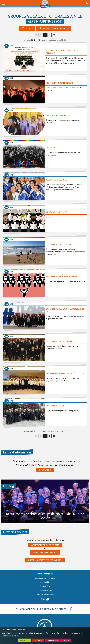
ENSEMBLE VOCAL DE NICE (57, 406)
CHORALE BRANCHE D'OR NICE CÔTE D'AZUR (65, 374)
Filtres (28, 28)
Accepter (24, 640)
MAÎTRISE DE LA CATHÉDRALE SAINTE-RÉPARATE (62, 52)
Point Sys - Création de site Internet (45, 599)
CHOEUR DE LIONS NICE (56, 212)
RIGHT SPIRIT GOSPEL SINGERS (60, 83)
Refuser (38, 640)
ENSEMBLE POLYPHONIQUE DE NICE (62, 277)
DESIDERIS (51, 148)
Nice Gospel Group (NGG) (57, 180)
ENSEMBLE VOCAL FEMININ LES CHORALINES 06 (65, 310)
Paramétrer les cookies (58, 640)
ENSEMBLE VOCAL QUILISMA (58, 244)
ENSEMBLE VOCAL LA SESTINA (59, 341)
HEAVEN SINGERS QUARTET (58, 115)
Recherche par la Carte (55, 28)
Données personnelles (10, 636)
